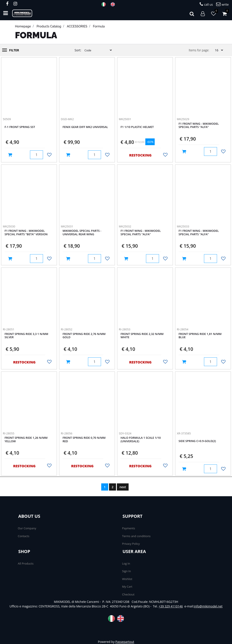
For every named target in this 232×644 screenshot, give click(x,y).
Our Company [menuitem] (27, 528)
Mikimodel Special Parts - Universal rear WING (82, 233)
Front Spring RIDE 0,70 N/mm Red (84, 440)
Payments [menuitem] (129, 528)
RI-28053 (125, 329)
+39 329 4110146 (171, 606)
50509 (7, 119)
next (123, 487)
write (222, 4)
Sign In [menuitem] (126, 571)
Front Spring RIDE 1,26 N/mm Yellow (26, 440)
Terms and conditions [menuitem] (136, 536)
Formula (99, 26)
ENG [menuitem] (114, 4)
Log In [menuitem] (126, 563)
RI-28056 (67, 433)
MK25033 (183, 226)
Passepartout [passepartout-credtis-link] (125, 642)
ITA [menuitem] (105, 4)
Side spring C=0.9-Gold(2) (197, 441)
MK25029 (183, 119)
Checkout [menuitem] (128, 594)
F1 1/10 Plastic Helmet (137, 127)
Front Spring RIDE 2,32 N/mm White (142, 336)
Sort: (78, 50)
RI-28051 (9, 329)
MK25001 (125, 119)
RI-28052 (67, 329)
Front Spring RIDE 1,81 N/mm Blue (200, 336)
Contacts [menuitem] (24, 536)
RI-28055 (9, 433)
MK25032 (125, 226)
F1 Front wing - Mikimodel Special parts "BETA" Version (26, 233)
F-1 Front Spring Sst (20, 127)
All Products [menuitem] (26, 563)
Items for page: (199, 50)
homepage (23, 26)
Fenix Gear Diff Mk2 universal (85, 127)
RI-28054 (183, 329)
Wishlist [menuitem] (127, 579)
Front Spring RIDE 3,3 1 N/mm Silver (26, 336)
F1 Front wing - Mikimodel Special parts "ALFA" (199, 126)
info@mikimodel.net (208, 606)
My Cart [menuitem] (127, 587)
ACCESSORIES (77, 26)
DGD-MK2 (67, 119)
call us (206, 4)
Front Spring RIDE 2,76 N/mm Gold (84, 336)
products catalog (49, 26)
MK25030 (9, 226)
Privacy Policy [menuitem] (131, 544)
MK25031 (67, 226)
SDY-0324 (125, 433)
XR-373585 (184, 433)
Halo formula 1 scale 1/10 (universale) (141, 440)
